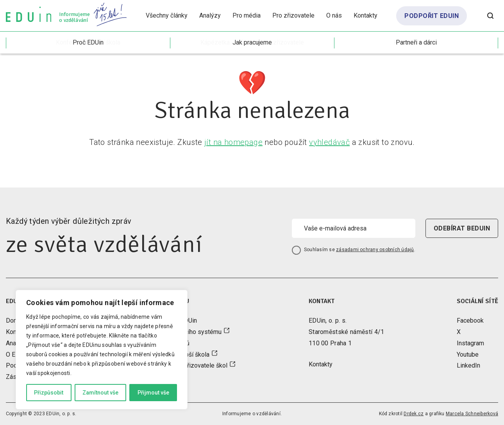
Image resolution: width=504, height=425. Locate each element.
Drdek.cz (414, 414)
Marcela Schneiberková (472, 414)
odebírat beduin (462, 228)
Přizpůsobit (49, 393)
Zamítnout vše (100, 393)
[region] (102, 350)
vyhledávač (329, 142)
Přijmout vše (153, 393)
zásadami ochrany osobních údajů (375, 250)
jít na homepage (233, 142)
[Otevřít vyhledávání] (490, 16)
